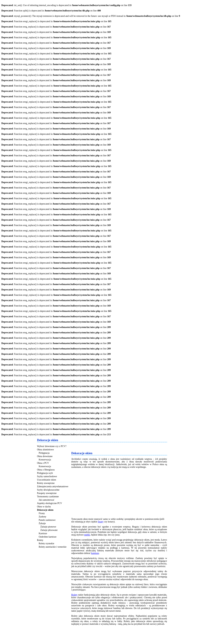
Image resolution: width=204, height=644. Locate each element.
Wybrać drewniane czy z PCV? (52, 446)
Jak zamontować (47, 500)
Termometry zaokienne (48, 497)
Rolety (40, 540)
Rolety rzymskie (47, 543)
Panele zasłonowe (47, 520)
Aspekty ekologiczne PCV (50, 503)
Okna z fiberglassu (46, 470)
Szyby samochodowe (47, 476)
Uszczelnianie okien (47, 480)
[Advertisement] (111, 446)
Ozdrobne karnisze (48, 537)
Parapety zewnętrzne (47, 493)
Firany (42, 513)
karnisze (95, 553)
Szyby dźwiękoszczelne (48, 490)
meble (87, 535)
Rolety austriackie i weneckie (53, 547)
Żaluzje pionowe (48, 527)
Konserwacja (45, 460)
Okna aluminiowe (46, 450)
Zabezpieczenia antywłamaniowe (53, 486)
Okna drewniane (45, 456)
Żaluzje (42, 523)
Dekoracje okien (45, 510)
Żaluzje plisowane (49, 530)
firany (101, 522)
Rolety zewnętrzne (46, 483)
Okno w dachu (44, 507)
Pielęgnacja (44, 453)
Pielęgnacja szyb (45, 473)
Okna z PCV (43, 463)
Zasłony (43, 517)
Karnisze (43, 533)
